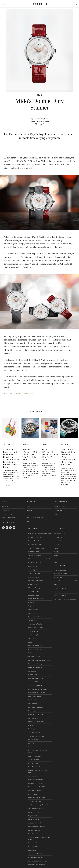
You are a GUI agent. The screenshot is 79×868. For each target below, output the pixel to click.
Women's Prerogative (36, 588)
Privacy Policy (7, 514)
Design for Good (34, 747)
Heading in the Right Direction (39, 787)
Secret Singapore (60, 588)
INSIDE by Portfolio (60, 595)
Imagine (31, 602)
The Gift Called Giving (36, 548)
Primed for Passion (35, 756)
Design (56, 552)
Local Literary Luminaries (37, 627)
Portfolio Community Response (39, 660)
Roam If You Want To (36, 599)
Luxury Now (33, 584)
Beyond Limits (33, 850)
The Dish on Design (35, 685)
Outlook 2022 (33, 682)
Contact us (6, 510)
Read (29, 521)
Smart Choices (34, 740)
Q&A (29, 514)
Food (30, 642)
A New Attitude (34, 725)
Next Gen (32, 743)
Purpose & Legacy (35, 830)
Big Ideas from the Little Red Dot (40, 559)
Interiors (57, 544)
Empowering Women (36, 857)
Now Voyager (33, 566)
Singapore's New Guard (37, 808)
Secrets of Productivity (37, 693)
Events (56, 562)
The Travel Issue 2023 (36, 736)
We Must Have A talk (36, 580)
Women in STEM (34, 656)
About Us (5, 507)
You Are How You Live (36, 541)
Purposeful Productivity (37, 722)
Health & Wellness (35, 700)
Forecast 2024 (33, 763)
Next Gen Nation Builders (37, 834)
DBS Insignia (58, 577)
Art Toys (31, 638)
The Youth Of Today (35, 624)
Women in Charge (35, 790)
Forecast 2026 (33, 846)
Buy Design (32, 606)
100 (29, 507)
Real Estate (58, 510)
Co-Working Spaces (35, 635)
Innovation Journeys (36, 707)
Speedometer (59, 537)
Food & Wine (58, 541)
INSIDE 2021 (33, 671)
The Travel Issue (34, 732)
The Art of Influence (36, 854)
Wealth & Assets (60, 507)
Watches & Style (60, 533)
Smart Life (32, 613)
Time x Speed (33, 570)
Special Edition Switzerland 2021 (65, 581)
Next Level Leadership (36, 779)
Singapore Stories (35, 703)
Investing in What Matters (38, 861)
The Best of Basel (35, 591)
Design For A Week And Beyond (40, 533)
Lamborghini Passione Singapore (66, 599)
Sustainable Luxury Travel (38, 664)
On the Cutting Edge (35, 537)
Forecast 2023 (33, 718)
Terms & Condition (9, 517)
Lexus (56, 592)
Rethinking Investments (37, 826)
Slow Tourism (33, 620)
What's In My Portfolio (35, 517)
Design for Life (34, 577)
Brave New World (35, 696)
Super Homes (33, 609)
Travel (56, 548)
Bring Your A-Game (35, 667)
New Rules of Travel (36, 678)
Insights (57, 514)
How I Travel (33, 794)
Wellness (57, 555)
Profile (30, 510)
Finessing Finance (35, 562)
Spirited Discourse (35, 555)
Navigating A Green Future (38, 689)
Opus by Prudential (61, 574)
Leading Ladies (34, 729)
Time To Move (33, 631)
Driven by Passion (35, 711)
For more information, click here (19, 393)
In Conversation (34, 653)
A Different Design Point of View (40, 805)
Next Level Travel (35, 823)
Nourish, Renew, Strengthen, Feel (39, 771)
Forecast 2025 (33, 776)
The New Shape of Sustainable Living (39, 838)
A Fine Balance (34, 760)
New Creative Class (35, 767)
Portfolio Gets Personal (37, 864)
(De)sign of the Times (36, 714)
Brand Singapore (34, 595)
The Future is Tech (35, 573)
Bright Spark (33, 816)
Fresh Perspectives (35, 646)
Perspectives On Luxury (37, 617)
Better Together (34, 819)
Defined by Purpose (36, 783)
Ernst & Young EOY (60, 570)
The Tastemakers (35, 801)
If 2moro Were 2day (35, 544)
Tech (55, 559)
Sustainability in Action (37, 798)
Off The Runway (34, 552)
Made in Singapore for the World (38, 751)
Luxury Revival (34, 675)
